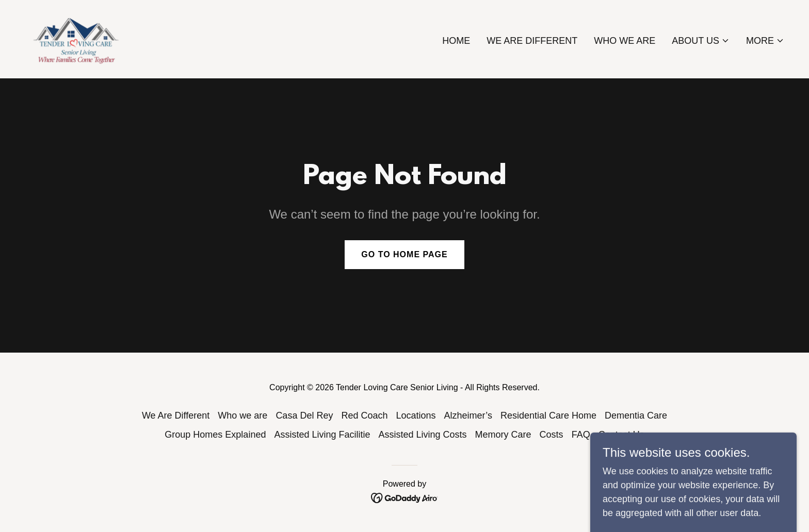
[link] (77, 39)
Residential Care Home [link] (548, 415)
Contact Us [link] (621, 435)
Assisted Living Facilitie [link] (322, 435)
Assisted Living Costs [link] (423, 435)
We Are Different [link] (532, 41)
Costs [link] (552, 435)
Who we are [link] (625, 41)
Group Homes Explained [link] (215, 435)
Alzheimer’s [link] (468, 415)
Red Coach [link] (364, 415)
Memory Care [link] (503, 435)
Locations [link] (416, 415)
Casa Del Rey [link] (304, 415)
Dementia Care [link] (636, 415)
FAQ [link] (581, 435)
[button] (701, 41)
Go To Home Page (404, 254)
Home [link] (456, 41)
